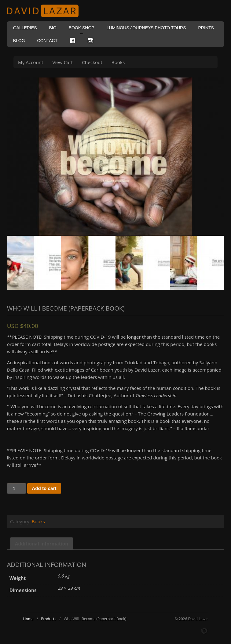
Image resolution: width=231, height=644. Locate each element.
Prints (206, 28)
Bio (53, 28)
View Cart (63, 62)
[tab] (42, 543)
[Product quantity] (16, 488)
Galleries (25, 28)
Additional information (42, 544)
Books (118, 62)
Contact (48, 41)
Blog (19, 41)
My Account (31, 62)
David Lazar (45, 11)
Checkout (92, 62)
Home (28, 619)
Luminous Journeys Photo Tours (146, 28)
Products (49, 619)
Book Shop (82, 28)
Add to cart (44, 488)
